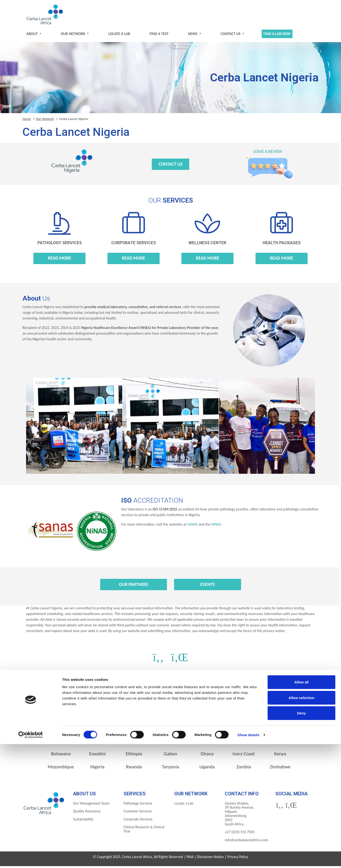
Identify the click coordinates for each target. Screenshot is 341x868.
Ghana (207, 756)
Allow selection (301, 821)
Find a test (159, 36)
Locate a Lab (119, 36)
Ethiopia (134, 756)
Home (27, 121)
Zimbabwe (280, 769)
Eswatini (97, 756)
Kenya (280, 756)
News (193, 36)
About (32, 36)
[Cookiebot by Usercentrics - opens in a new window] (31, 859)
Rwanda (134, 769)
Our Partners (133, 586)
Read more (59, 260)
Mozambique (61, 769)
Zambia (244, 769)
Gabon (170, 756)
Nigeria (97, 769)
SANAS (192, 526)
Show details (249, 859)
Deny (302, 837)
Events (208, 586)
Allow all (302, 806)
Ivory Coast (244, 756)
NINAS (216, 526)
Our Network (74, 36)
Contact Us (231, 36)
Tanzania (171, 769)
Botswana (61, 756)
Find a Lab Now (277, 36)
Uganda (207, 769)
